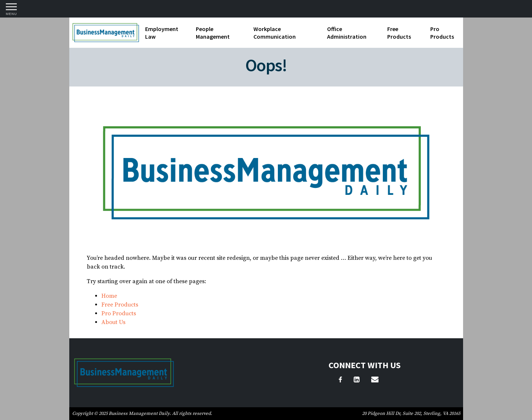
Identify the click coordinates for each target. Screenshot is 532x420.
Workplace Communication (275, 33)
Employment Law (162, 33)
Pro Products (442, 33)
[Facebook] (340, 381)
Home (109, 296)
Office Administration (347, 33)
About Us (113, 322)
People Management (213, 33)
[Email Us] (375, 381)
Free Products (399, 33)
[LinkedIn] (357, 381)
